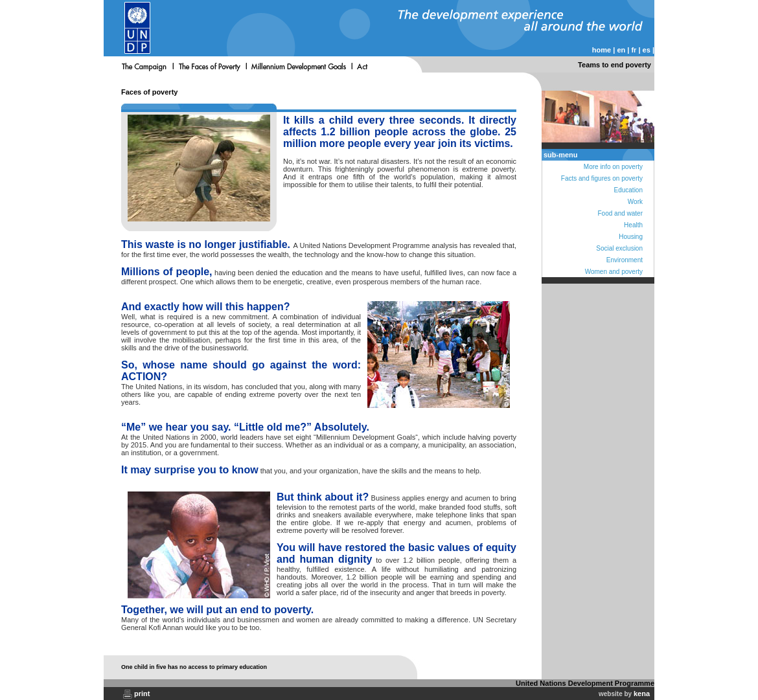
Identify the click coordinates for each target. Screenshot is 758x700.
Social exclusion (619, 248)
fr (634, 50)
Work (635, 202)
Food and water (621, 213)
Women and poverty (614, 272)
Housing (631, 237)
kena (642, 694)
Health (633, 225)
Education (628, 190)
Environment (625, 260)
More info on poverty (613, 167)
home (602, 50)
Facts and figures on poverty (602, 178)
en (621, 50)
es (647, 50)
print (142, 694)
